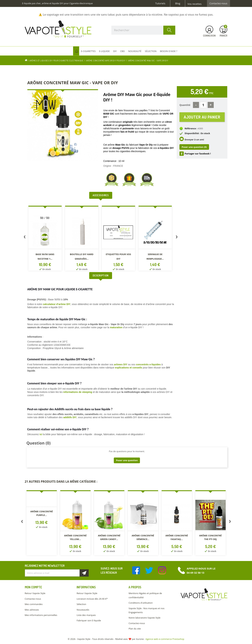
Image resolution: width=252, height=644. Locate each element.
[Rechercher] (143, 30)
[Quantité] (203, 105)
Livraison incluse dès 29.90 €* (92, 599)
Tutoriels (160, 3)
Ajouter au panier (202, 117)
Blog (178, 3)
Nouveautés (83, 610)
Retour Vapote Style (35, 593)
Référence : (191, 129)
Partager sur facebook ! (198, 154)
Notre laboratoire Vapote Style (144, 618)
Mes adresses (32, 610)
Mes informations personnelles (41, 615)
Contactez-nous (218, 3)
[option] (46, 239)
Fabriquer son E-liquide (89, 620)
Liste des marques (86, 615)
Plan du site (135, 629)
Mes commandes (34, 604)
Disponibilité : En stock (197, 133)
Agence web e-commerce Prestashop (165, 639)
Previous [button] (25, 238)
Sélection (81, 604)
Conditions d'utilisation (141, 603)
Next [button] (177, 238)
